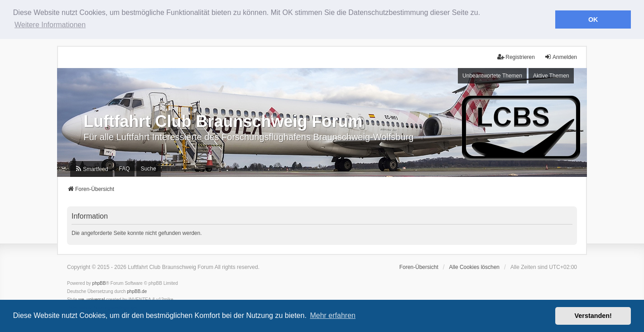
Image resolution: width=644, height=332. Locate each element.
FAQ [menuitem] (125, 169)
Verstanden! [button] (593, 316)
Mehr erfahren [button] (333, 315)
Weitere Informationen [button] (50, 25)
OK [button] (593, 20)
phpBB (99, 283)
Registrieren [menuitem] (516, 57)
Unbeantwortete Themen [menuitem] (492, 76)
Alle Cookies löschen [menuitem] (474, 267)
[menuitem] (91, 169)
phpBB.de (137, 291)
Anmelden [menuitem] (561, 57)
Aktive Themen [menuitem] (551, 76)
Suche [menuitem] (149, 169)
